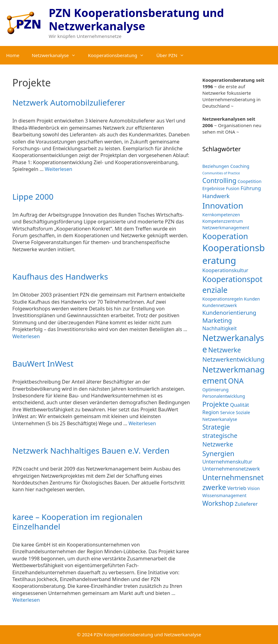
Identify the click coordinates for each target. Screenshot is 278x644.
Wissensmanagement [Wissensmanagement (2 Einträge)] (224, 495)
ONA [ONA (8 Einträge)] (236, 381)
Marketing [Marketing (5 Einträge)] (217, 320)
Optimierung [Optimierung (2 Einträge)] (215, 390)
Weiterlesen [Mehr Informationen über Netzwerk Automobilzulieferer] (59, 169)
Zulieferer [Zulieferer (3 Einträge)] (246, 504)
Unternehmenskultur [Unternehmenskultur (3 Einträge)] (227, 461)
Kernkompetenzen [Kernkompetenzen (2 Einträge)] (221, 215)
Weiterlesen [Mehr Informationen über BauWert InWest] (142, 423)
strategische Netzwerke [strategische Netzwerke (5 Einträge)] (220, 440)
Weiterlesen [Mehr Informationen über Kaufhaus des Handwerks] (26, 336)
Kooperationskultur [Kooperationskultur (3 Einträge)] (225, 270)
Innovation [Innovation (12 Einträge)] (223, 206)
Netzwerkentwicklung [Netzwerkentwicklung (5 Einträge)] (233, 359)
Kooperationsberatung (119, 55)
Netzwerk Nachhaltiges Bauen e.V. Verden (91, 451)
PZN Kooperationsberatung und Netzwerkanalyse (136, 19)
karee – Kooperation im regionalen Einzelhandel (77, 522)
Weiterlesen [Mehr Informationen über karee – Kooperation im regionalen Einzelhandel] (26, 600)
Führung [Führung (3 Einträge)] (251, 188)
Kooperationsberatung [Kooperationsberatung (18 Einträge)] (234, 254)
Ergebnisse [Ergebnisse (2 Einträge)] (214, 188)
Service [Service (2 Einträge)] (227, 412)
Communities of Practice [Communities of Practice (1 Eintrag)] (221, 173)
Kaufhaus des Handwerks (60, 276)
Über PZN (173, 55)
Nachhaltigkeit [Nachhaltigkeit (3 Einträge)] (219, 328)
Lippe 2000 (33, 197)
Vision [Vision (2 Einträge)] (254, 488)
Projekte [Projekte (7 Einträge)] (216, 404)
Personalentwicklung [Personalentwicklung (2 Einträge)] (224, 396)
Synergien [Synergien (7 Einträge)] (218, 453)
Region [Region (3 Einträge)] (211, 412)
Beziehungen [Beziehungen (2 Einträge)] (216, 166)
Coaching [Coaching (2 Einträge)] (240, 166)
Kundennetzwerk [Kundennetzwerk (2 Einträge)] (220, 305)
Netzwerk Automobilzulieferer (69, 102)
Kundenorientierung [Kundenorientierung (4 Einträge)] (229, 312)
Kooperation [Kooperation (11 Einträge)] (225, 236)
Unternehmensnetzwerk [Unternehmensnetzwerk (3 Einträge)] (231, 469)
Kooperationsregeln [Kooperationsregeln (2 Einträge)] (223, 299)
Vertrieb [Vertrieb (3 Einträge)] (237, 488)
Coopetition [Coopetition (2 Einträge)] (249, 181)
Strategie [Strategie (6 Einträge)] (216, 427)
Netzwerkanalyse (57, 55)
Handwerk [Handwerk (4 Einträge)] (216, 196)
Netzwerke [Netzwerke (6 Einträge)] (225, 350)
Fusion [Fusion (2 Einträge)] (233, 188)
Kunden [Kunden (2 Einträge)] (252, 299)
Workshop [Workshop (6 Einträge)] (218, 503)
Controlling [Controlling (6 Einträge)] (219, 180)
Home (13, 55)
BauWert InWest (43, 364)
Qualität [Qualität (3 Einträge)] (240, 405)
